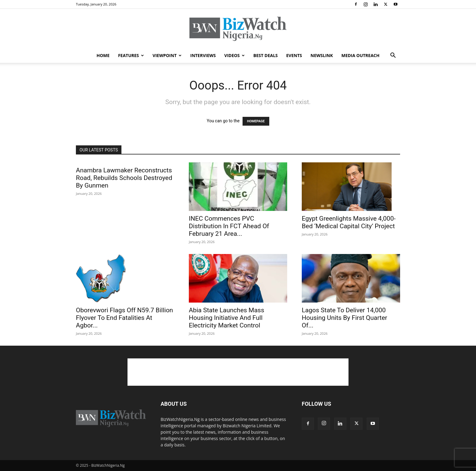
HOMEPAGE (256, 121)
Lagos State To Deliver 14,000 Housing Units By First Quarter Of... (345, 318)
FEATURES (131, 55)
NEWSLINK (322, 55)
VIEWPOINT (167, 55)
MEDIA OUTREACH (360, 55)
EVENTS (294, 55)
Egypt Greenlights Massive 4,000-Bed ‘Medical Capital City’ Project (349, 222)
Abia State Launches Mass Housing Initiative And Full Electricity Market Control (226, 318)
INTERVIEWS (203, 55)
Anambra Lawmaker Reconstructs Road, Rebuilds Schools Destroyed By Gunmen (124, 178)
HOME (103, 55)
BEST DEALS (266, 55)
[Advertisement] (238, 372)
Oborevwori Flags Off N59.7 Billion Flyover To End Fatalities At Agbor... (124, 318)
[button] (393, 56)
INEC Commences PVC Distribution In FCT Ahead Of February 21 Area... (229, 226)
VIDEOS (235, 55)
